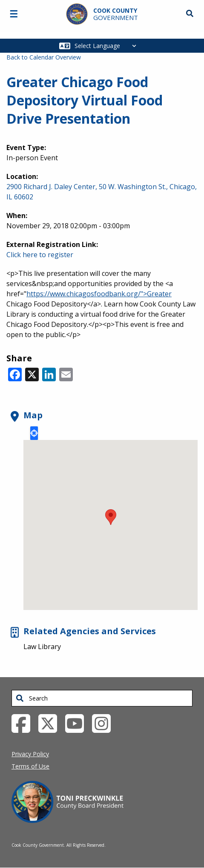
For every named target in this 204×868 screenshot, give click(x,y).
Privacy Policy (30, 754)
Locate (34, 433)
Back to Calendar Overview (44, 57)
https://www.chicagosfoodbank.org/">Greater (99, 294)
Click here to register (40, 255)
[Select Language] (108, 46)
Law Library (42, 647)
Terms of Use (30, 766)
